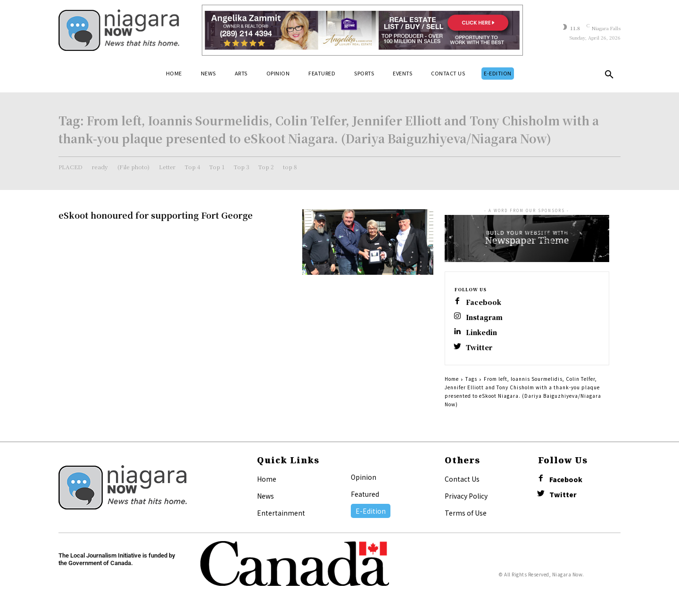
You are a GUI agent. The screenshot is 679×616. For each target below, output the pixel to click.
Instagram (484, 317)
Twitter (479, 348)
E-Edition (371, 511)
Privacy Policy (466, 496)
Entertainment (281, 513)
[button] (609, 76)
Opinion (364, 477)
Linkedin (481, 333)
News (265, 496)
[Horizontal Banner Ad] (362, 30)
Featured (365, 494)
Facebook (484, 302)
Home (452, 379)
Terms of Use (466, 513)
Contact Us (462, 479)
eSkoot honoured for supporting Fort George (156, 215)
